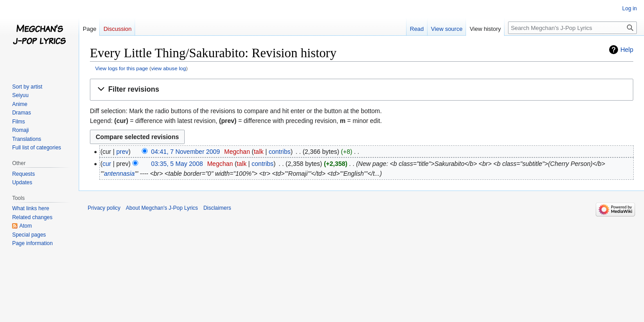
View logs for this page (122, 68)
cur (107, 164)
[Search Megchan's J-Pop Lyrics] (572, 28)
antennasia (119, 174)
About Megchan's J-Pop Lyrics (162, 208)
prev (122, 152)
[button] (362, 90)
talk (258, 152)
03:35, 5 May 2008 (177, 164)
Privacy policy (104, 208)
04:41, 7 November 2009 (186, 152)
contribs (280, 152)
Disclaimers (217, 208)
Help (627, 50)
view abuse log (169, 68)
